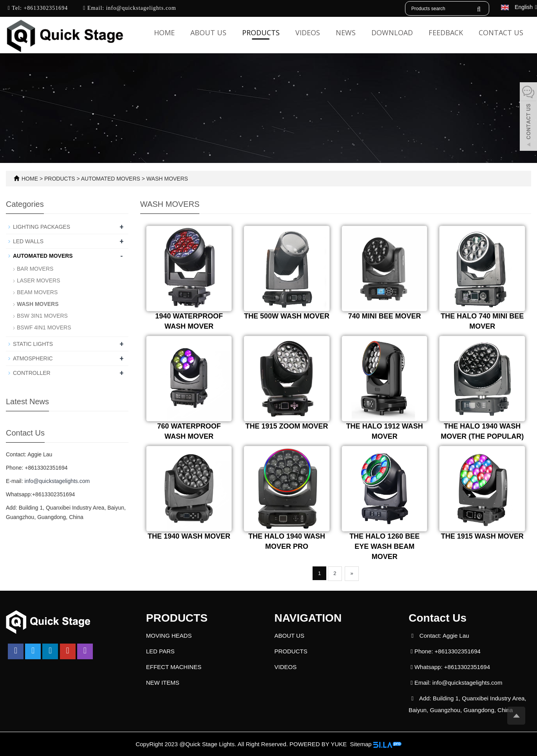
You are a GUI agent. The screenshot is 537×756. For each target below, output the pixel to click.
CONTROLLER (32, 373)
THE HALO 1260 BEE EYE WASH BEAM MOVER (384, 546)
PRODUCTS (261, 33)
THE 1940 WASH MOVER (189, 536)
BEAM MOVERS (37, 292)
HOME (30, 179)
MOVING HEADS (169, 636)
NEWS (346, 33)
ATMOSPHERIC (33, 358)
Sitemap (361, 744)
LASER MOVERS (38, 280)
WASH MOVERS (166, 179)
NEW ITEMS (163, 683)
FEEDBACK (446, 33)
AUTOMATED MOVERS (111, 179)
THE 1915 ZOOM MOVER (287, 426)
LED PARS (160, 651)
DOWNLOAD (392, 33)
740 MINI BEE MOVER (385, 316)
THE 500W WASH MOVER (287, 316)
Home (164, 33)
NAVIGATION (308, 618)
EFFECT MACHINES (174, 667)
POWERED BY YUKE (319, 744)
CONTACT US (501, 33)
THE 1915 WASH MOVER (482, 536)
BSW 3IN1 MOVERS (42, 316)
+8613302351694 (45, 8)
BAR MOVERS (35, 269)
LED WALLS (28, 241)
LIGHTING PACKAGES (42, 227)
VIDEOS (308, 33)
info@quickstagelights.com (140, 8)
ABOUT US (208, 33)
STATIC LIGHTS (33, 344)
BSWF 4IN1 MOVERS (44, 327)
